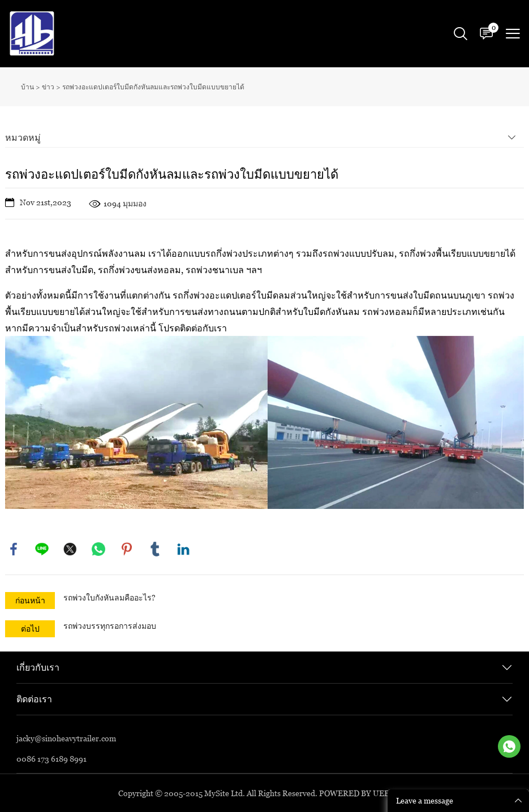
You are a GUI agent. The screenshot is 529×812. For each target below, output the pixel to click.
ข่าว (48, 87)
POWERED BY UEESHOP (365, 793)
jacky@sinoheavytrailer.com (66, 738)
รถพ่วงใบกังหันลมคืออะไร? (109, 597)
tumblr (155, 549)
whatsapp (98, 549)
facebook (14, 549)
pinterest (127, 549)
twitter (70, 549)
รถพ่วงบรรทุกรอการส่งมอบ (110, 626)
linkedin (183, 549)
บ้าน (27, 87)
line (42, 549)
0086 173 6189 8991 (51, 759)
